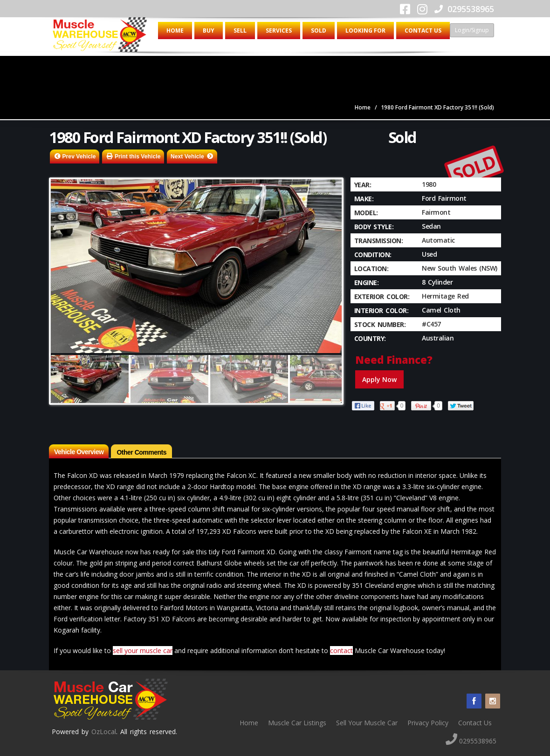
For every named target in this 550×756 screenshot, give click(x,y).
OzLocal (104, 732)
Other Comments (141, 452)
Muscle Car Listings (297, 723)
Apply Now (379, 379)
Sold (319, 31)
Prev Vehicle (79, 157)
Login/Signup (472, 30)
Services (279, 31)
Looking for (365, 31)
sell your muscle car (143, 650)
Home (175, 31)
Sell (240, 31)
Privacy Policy (428, 723)
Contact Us (423, 31)
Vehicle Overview (79, 452)
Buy (209, 31)
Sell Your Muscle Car (367, 723)
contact (341, 650)
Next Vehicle (187, 157)
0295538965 (464, 9)
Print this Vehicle (138, 157)
